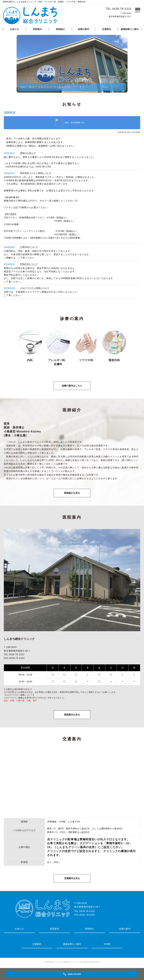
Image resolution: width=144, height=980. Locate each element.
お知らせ (14, 29)
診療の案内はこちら (72, 386)
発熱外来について (29, 264)
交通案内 (107, 29)
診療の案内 (84, 29)
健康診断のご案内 (130, 29)
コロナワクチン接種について (35, 288)
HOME (107, 944)
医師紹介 (60, 29)
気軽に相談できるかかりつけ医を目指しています (53, 87)
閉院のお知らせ (28, 153)
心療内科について (29, 247)
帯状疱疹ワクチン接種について (36, 173)
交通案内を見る (72, 878)
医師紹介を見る (72, 493)
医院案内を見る (72, 715)
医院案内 (37, 29)
